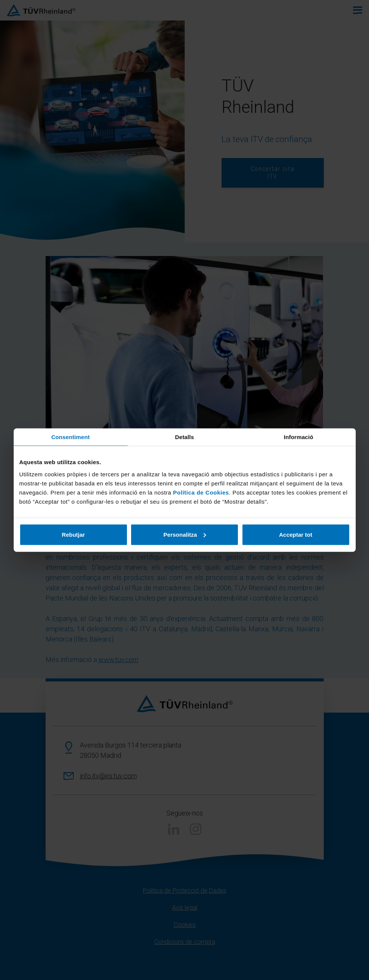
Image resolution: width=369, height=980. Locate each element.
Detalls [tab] (185, 437)
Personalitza (185, 534)
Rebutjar (74, 534)
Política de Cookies (201, 492)
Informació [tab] (299, 437)
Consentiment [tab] (70, 437)
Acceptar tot (296, 534)
